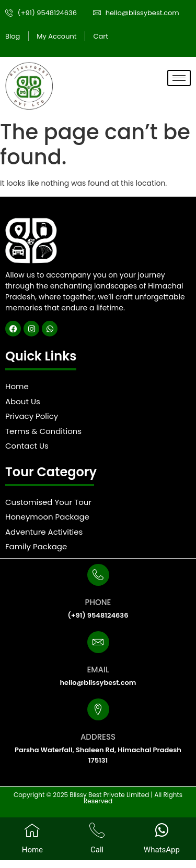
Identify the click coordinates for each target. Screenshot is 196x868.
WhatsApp (162, 850)
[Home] (32, 830)
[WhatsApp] (162, 830)
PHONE (98, 602)
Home (32, 850)
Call (97, 850)
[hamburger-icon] (179, 78)
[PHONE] (98, 575)
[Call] (97, 830)
